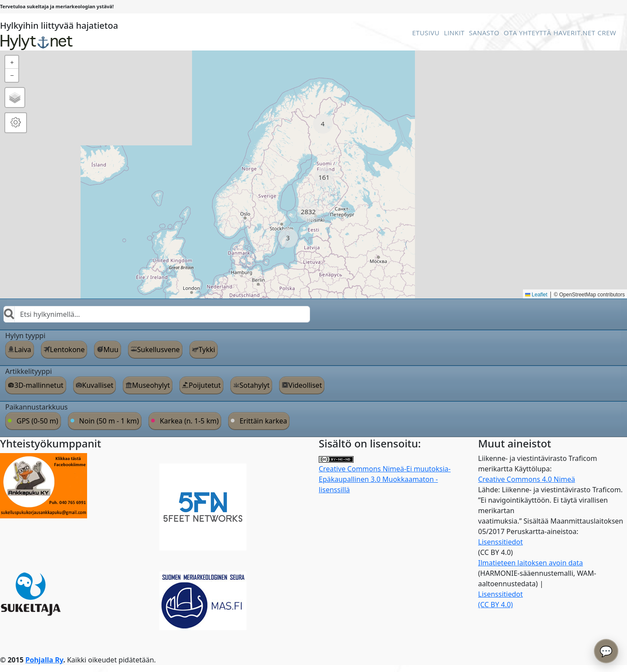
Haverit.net (574, 33)
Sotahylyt (255, 385)
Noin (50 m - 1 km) (109, 421)
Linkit (454, 33)
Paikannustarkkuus (37, 407)
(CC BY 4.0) (496, 605)
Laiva (23, 349)
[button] (323, 124)
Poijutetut (205, 385)
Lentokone (67, 349)
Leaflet (536, 295)
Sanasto (484, 33)
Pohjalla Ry (44, 660)
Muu (111, 349)
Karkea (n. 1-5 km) (189, 421)
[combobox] (157, 314)
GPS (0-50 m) (37, 421)
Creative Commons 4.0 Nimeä (527, 479)
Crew (607, 33)
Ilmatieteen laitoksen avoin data (531, 563)
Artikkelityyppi (29, 371)
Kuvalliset (98, 385)
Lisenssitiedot (501, 542)
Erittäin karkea (263, 421)
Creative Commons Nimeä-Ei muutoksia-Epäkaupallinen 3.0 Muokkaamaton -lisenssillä (385, 475)
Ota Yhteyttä (528, 33)
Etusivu (426, 33)
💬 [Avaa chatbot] (606, 651)
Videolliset (305, 385)
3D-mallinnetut (39, 385)
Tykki (207, 349)
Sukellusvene (158, 349)
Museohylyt (151, 385)
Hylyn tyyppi (25, 336)
